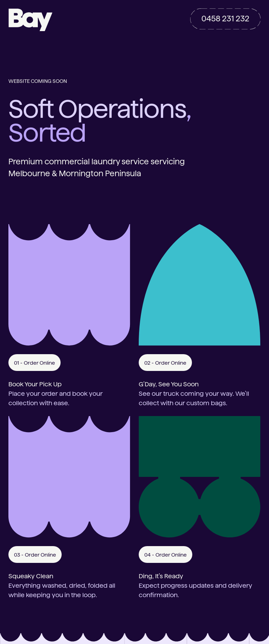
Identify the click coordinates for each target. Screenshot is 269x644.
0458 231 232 (225, 19)
